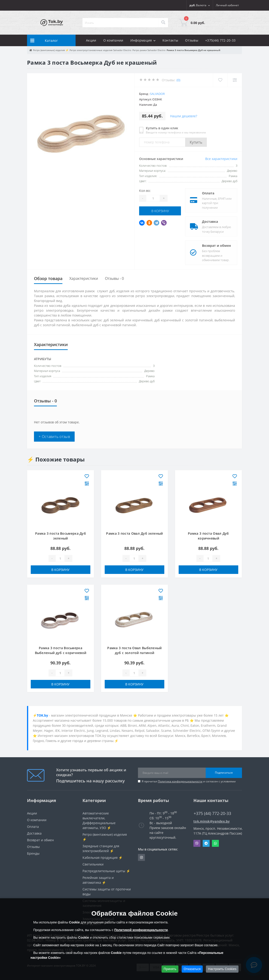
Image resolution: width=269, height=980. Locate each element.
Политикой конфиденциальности (141, 930)
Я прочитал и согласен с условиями (189, 781)
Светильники (93, 864)
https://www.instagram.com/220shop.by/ (141, 857)
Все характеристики (221, 159)
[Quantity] (153, 198)
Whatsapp (215, 843)
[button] (227, 5)
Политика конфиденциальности (180, 781)
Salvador (157, 94)
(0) (178, 80)
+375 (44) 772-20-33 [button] (212, 813)
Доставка (210, 222)
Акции (91, 40)
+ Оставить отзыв (54, 437)
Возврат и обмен (216, 246)
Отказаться (192, 969)
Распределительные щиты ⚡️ (106, 871)
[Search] (163, 23)
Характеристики (84, 278)
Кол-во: (145, 191)
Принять (170, 969)
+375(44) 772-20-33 (220, 40)
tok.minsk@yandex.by (212, 821)
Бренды (33, 853)
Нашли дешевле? (184, 116)
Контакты (170, 40)
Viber (197, 843)
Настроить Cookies (222, 969)
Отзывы (192, 40)
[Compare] (235, 80)
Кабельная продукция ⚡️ (102, 858)
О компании (113, 40)
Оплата (208, 193)
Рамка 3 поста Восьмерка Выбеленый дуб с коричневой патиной (61, 653)
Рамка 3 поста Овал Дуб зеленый (134, 533)
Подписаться (224, 773)
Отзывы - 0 (114, 278)
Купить (196, 142)
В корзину (160, 211)
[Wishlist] (220, 80)
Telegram (206, 843)
